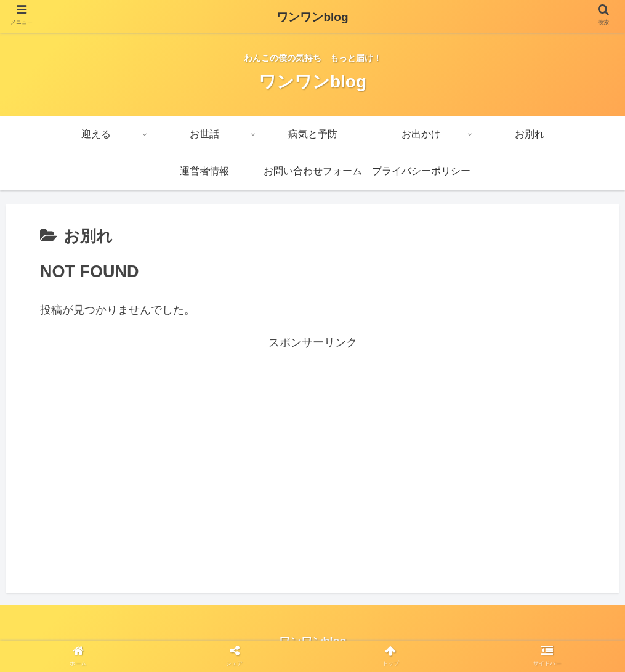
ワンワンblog (312, 17)
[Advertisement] (312, 439)
